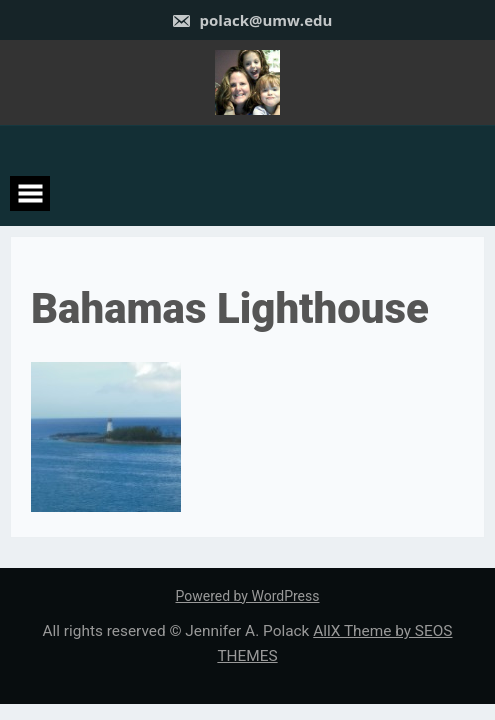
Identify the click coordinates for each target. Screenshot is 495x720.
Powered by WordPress (248, 596)
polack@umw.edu (252, 20)
